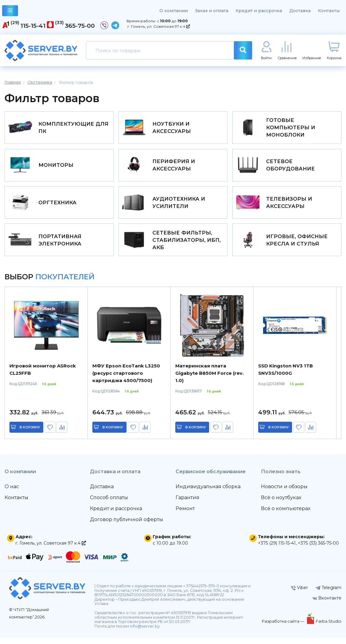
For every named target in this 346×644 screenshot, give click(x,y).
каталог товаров (10, 11)
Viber (300, 594)
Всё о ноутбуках (281, 504)
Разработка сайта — (284, 628)
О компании (174, 11)
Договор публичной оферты (127, 526)
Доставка (300, 11)
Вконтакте (327, 604)
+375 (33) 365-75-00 (318, 549)
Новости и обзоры (284, 493)
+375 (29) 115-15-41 (277, 549)
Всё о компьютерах (286, 515)
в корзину (30, 434)
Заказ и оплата (212, 11)
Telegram (328, 594)
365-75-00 (80, 26)
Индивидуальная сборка (208, 493)
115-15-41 (33, 26)
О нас (12, 493)
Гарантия (187, 504)
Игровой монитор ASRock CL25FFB (43, 376)
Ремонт (185, 515)
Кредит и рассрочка (259, 11)
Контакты (329, 11)
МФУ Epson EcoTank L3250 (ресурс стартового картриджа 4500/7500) (126, 379)
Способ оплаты (109, 504)
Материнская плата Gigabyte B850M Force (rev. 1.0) (209, 379)
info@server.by (145, 633)
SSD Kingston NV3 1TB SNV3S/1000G (285, 376)
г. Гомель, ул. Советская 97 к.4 (159, 26)
